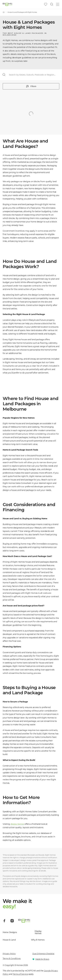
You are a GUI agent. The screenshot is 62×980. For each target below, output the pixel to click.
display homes (17, 824)
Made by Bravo (42, 959)
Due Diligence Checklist (43, 954)
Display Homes (38, 932)
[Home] (4, 12)
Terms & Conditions (12, 958)
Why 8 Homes (38, 940)
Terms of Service (20, 974)
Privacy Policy (9, 954)
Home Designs (10, 932)
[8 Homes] (7, 4)
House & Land (9, 940)
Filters (31, 86)
